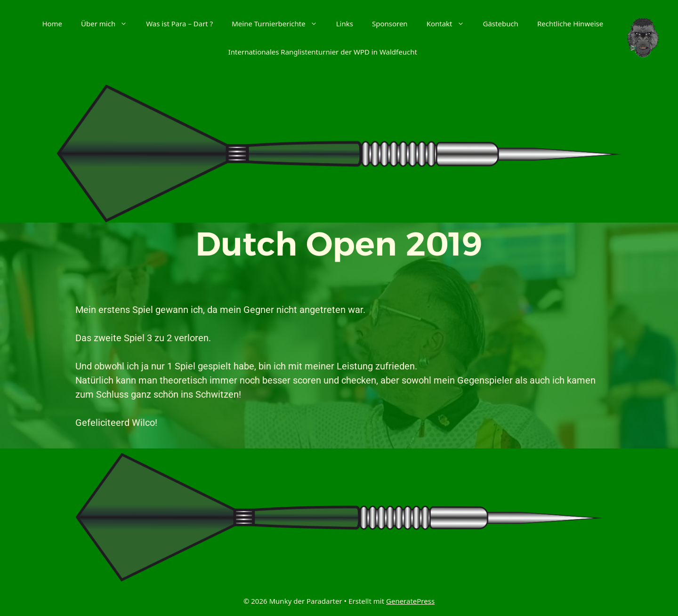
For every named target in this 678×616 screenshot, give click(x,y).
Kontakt (450, 24)
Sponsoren (390, 24)
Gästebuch (501, 24)
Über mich (109, 24)
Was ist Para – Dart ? (179, 24)
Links (345, 24)
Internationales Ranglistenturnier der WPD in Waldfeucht (323, 52)
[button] (126, 24)
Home (52, 24)
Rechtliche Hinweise (570, 24)
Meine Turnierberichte (279, 24)
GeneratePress (410, 601)
